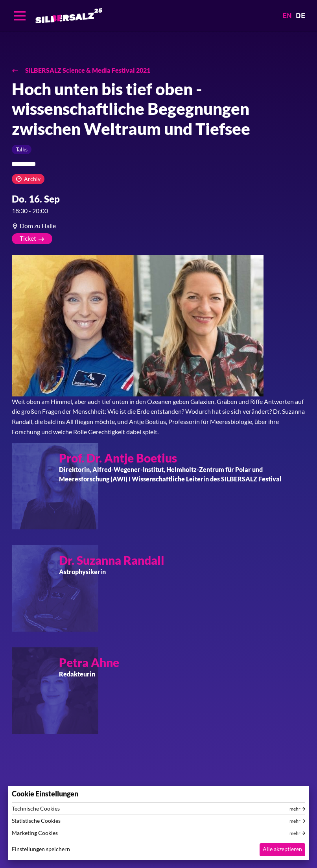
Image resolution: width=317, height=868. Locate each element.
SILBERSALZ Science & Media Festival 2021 (87, 70)
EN (287, 16)
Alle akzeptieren (282, 849)
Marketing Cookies (35, 833)
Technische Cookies (36, 809)
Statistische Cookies (36, 821)
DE (300, 16)
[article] (158, 226)
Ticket (28, 238)
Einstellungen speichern (41, 849)
